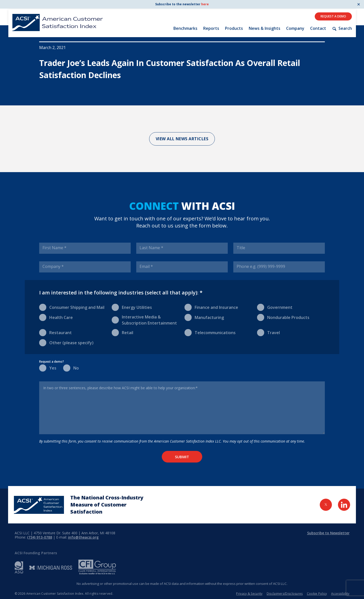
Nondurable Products (283, 317)
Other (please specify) (66, 342)
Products (234, 28)
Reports (211, 28)
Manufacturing (204, 317)
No (71, 368)
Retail (122, 332)
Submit (182, 457)
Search (342, 28)
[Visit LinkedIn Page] (344, 505)
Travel (268, 332)
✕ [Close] (359, 4)
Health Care (56, 317)
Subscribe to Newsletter (328, 533)
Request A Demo (333, 16)
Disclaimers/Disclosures (285, 594)
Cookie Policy (317, 594)
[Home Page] (39, 505)
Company (295, 28)
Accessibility (340, 594)
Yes (48, 368)
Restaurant (55, 332)
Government (275, 307)
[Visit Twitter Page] (326, 505)
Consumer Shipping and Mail (72, 307)
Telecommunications (210, 332)
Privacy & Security (249, 594)
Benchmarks (185, 28)
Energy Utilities (132, 307)
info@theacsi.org (83, 537)
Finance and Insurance (211, 307)
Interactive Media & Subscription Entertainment (144, 320)
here (205, 4)
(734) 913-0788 (40, 537)
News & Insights (265, 28)
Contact (318, 28)
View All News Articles (182, 139)
